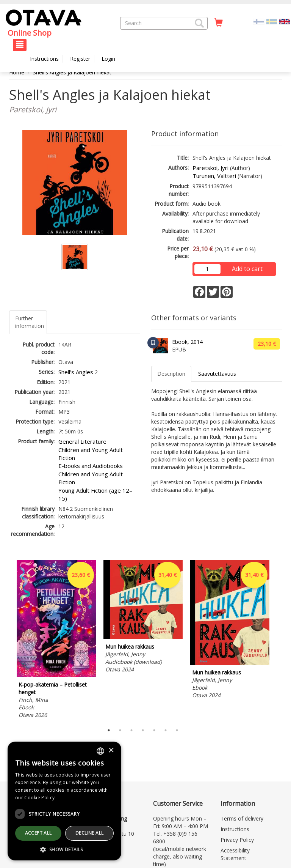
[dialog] (64, 801)
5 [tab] (154, 730)
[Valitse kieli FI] (259, 21)
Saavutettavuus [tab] (217, 374)
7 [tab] (177, 730)
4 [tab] (143, 730)
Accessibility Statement (235, 854)
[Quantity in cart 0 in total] (219, 23)
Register (80, 59)
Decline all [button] (89, 833)
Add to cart (247, 269)
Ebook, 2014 (187, 342)
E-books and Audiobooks (91, 466)
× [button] (111, 751)
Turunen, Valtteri (214, 176)
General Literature (82, 441)
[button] (199, 23)
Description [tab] (171, 374)
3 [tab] (131, 730)
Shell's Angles (76, 372)
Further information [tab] (30, 322)
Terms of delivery (242, 818)
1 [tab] (109, 730)
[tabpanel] (56, 640)
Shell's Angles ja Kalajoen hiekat (72, 72)
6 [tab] (166, 730)
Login (108, 59)
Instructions (44, 59)
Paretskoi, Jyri (210, 168)
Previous (7, 640)
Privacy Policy (237, 840)
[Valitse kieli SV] (272, 21)
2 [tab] (120, 730)
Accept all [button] (38, 833)
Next (278, 640)
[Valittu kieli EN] (285, 21)
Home (17, 72)
